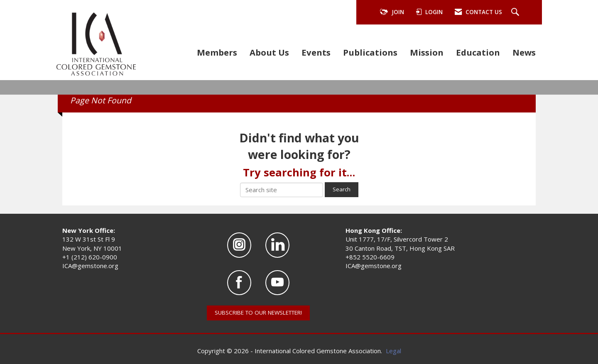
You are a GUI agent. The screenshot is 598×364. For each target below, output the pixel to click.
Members (217, 52)
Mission (427, 52)
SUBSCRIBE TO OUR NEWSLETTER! (258, 313)
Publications (370, 52)
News (524, 52)
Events (316, 52)
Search (342, 189)
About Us (269, 52)
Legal (393, 351)
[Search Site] (516, 12)
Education (478, 52)
